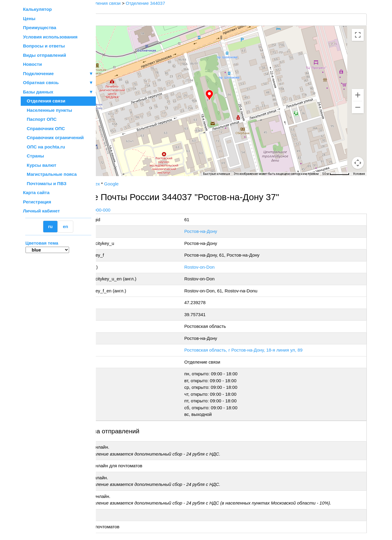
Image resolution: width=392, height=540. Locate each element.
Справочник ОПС (44, 128)
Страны (34, 156)
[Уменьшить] (358, 107)
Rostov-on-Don (228, 267)
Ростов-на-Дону (229, 231)
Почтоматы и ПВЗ (45, 183)
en (65, 226)
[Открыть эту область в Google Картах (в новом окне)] (112, 172)
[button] (234, 95)
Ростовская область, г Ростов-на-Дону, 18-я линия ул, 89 (272, 350)
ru (50, 226)
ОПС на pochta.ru (44, 147)
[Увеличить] (358, 95)
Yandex (141, 184)
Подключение (58, 74)
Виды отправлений (45, 55)
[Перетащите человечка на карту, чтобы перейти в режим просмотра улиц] (358, 163)
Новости (33, 64)
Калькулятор (38, 9)
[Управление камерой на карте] (358, 141)
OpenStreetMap (126, 178)
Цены (29, 18)
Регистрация (37, 202)
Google (160, 184)
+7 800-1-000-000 (141, 210)
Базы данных (38, 92)
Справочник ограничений (53, 137)
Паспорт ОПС (40, 119)
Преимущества (40, 27)
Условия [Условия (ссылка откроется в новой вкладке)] (359, 174)
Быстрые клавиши (217, 174)
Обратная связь (58, 83)
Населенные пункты (48, 110)
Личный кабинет (42, 211)
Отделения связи (44, 101)
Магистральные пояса (50, 174)
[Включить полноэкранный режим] (358, 35)
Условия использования (50, 37)
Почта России (115, 184)
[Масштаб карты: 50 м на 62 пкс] (336, 174)
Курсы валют (40, 165)
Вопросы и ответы (44, 46)
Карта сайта (36, 192)
